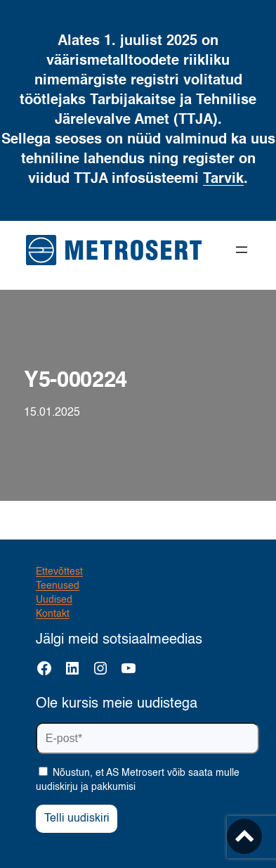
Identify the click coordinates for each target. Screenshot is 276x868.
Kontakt (53, 614)
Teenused (58, 586)
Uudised (54, 600)
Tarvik (223, 179)
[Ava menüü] (242, 250)
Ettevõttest (59, 572)
